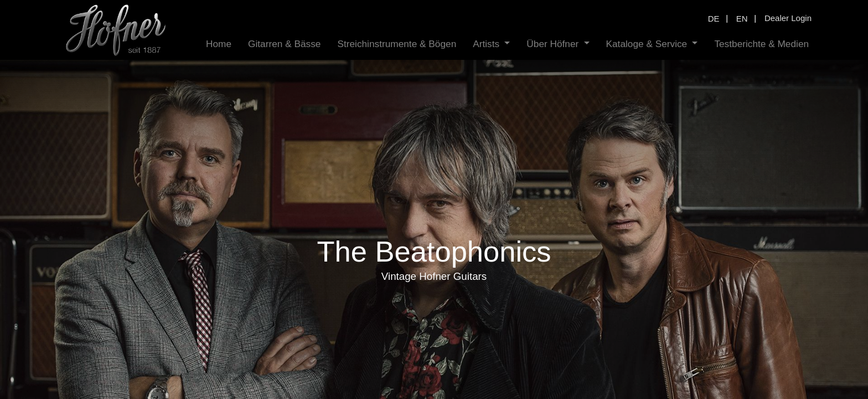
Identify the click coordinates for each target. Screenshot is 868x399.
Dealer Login (788, 18)
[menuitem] (219, 44)
